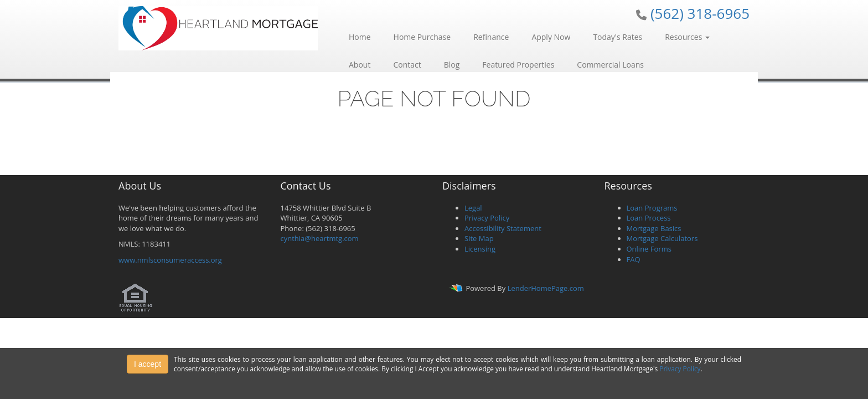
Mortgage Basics (654, 228)
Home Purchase (422, 37)
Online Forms (649, 249)
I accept (148, 364)
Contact (407, 65)
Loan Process (649, 218)
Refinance (491, 37)
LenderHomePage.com (546, 288)
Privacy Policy (487, 218)
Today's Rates (618, 37)
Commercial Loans (610, 65)
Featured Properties (518, 65)
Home (360, 37)
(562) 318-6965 (700, 13)
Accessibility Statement (503, 228)
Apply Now (551, 37)
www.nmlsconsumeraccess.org (170, 260)
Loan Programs (652, 208)
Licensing (480, 249)
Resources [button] (687, 37)
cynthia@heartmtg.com (320, 238)
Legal (473, 208)
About (360, 65)
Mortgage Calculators (662, 238)
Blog (452, 65)
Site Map (479, 238)
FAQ (634, 259)
